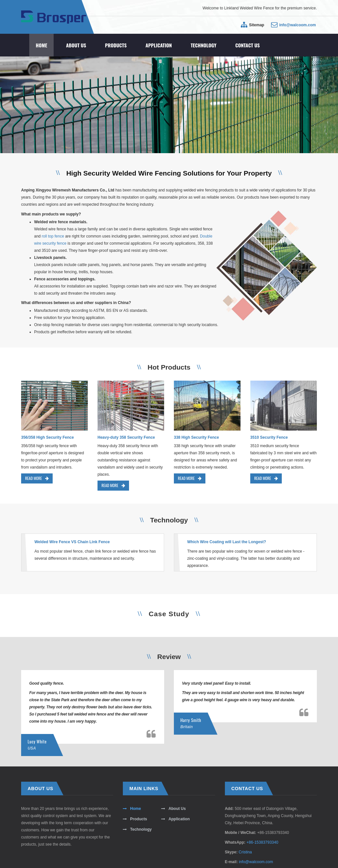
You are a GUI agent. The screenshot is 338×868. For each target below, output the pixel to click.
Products (116, 45)
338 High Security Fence (196, 437)
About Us (76, 45)
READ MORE (37, 478)
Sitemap (257, 25)
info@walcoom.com (298, 25)
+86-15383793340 (262, 842)
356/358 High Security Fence (47, 437)
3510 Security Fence (269, 437)
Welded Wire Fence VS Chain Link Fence (72, 542)
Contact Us (247, 45)
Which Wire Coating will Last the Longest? (227, 542)
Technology (204, 45)
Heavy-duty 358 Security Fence (126, 437)
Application (159, 45)
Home (41, 45)
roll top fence (53, 236)
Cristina (245, 852)
